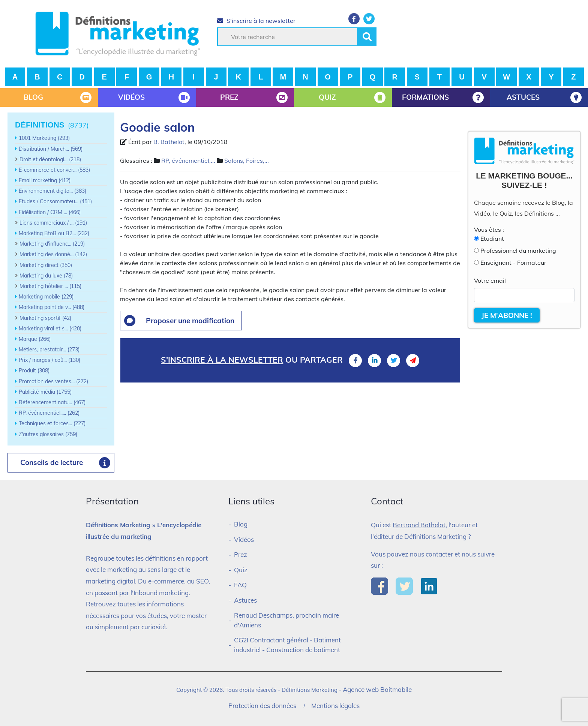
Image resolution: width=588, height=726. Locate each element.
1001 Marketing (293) (44, 138)
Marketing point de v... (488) (52, 307)
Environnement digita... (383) (52, 191)
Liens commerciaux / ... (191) (53, 223)
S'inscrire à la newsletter (256, 21)
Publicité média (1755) (45, 392)
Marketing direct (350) (46, 265)
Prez (241, 554)
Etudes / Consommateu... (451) (55, 201)
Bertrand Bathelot (419, 525)
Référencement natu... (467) (52, 402)
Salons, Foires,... (247, 160)
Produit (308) (34, 370)
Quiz (241, 570)
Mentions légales (335, 706)
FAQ (240, 585)
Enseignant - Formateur (513, 262)
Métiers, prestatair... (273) (49, 349)
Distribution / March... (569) (51, 149)
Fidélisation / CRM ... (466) (50, 212)
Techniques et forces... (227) (52, 423)
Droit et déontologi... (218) (50, 159)
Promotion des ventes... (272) (53, 381)
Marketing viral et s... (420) (50, 328)
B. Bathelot (169, 142)
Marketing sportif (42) (45, 318)
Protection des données (262, 706)
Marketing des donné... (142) (53, 254)
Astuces (245, 600)
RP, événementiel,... (188, 160)
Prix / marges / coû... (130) (49, 360)
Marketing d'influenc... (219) (52, 244)
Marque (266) (35, 339)
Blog (241, 524)
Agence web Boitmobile (377, 689)
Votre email (490, 280)
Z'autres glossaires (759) (48, 434)
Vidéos (244, 539)
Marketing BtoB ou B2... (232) (54, 233)
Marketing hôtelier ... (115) (50, 286)
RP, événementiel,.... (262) (49, 413)
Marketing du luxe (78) (46, 276)
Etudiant (492, 238)
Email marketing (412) (45, 180)
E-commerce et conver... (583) (54, 170)
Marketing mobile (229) (46, 297)
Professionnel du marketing (518, 250)
